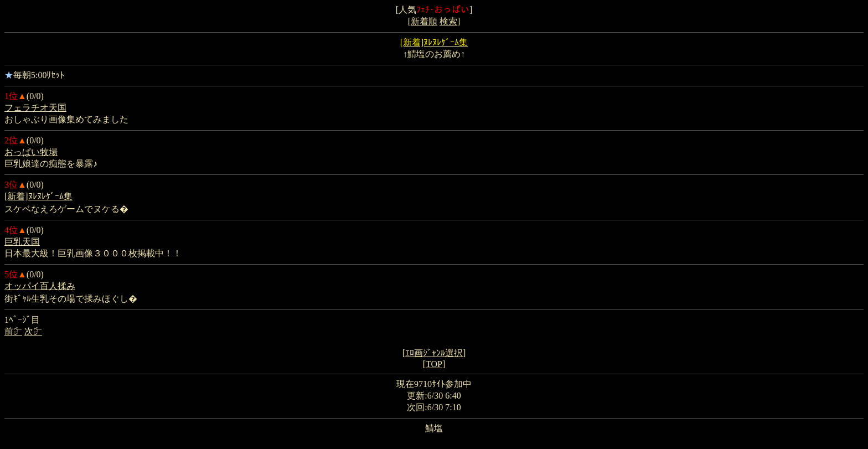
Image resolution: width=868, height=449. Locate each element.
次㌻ (33, 331)
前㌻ (13, 331)
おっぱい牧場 (31, 152)
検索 (448, 21)
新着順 (424, 21)
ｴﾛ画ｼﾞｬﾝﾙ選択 (434, 353)
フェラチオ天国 (35, 108)
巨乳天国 (22, 242)
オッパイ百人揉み (40, 286)
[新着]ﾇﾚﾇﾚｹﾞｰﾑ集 (38, 196)
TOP (434, 364)
